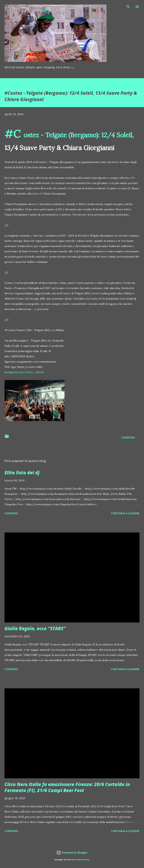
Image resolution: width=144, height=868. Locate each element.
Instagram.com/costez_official (24, 372)
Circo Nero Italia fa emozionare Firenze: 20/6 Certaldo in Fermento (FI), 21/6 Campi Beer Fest (67, 787)
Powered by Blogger (72, 853)
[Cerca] (128, 7)
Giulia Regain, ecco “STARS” (35, 628)
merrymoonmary (82, 860)
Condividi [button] (128, 437)
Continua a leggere (125, 513)
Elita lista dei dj (22, 473)
